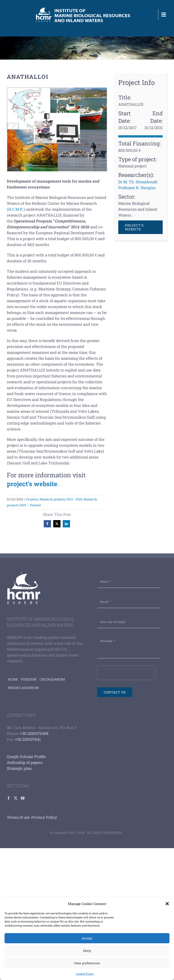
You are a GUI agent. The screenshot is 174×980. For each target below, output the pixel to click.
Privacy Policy (44, 817)
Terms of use (18, 817)
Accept (87, 938)
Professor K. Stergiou (137, 188)
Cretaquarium (52, 679)
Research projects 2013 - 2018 (61, 499)
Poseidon (29, 679)
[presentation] (126, 673)
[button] (167, 904)
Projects (32, 499)
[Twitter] (16, 798)
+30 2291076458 (34, 733)
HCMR (13, 679)
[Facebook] (9, 798)
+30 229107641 (28, 739)
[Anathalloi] (57, 129)
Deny (87, 951)
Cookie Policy (85, 974)
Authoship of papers (25, 762)
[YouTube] (23, 798)
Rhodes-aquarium (23, 688)
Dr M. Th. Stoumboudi (138, 182)
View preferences (87, 963)
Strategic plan (19, 768)
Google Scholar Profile (26, 757)
